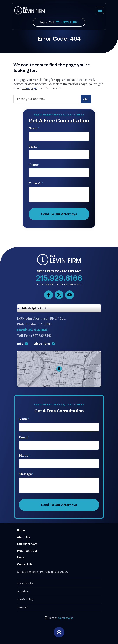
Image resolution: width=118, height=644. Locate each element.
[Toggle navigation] (100, 10)
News (21, 557)
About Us (23, 537)
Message (36, 183)
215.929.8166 (67, 22)
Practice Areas (27, 551)
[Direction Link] (59, 353)
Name (34, 128)
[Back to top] (59, 632)
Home (21, 530)
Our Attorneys (27, 544)
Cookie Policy (25, 599)
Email (34, 146)
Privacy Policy (25, 583)
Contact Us (25, 564)
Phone (34, 165)
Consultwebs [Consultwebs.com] (66, 618)
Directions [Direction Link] (44, 344)
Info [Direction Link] (23, 344)
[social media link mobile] (48, 295)
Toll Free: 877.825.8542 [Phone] (34, 336)
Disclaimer (23, 591)
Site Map (22, 607)
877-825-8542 (59, 284)
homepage (30, 88)
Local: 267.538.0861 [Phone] (33, 330)
